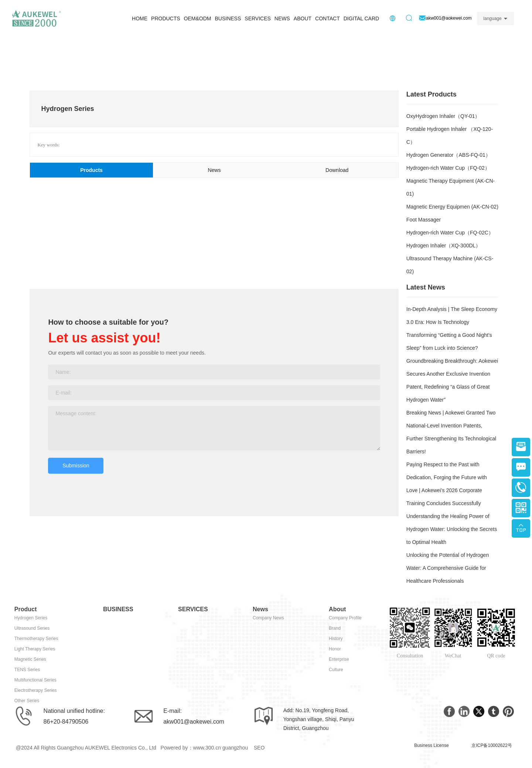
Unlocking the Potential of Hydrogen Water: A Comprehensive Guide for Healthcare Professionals (448, 568)
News (260, 609)
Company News (268, 618)
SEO (259, 748)
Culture (336, 670)
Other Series (27, 701)
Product (25, 609)
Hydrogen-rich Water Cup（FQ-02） (448, 168)
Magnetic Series (30, 659)
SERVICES (193, 609)
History (336, 639)
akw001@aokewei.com (194, 722)
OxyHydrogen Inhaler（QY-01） (443, 116)
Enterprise (339, 659)
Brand (335, 628)
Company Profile (345, 618)
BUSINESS (118, 609)
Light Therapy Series (35, 649)
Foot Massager (424, 220)
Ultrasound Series (32, 628)
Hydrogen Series (31, 618)
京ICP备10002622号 (492, 745)
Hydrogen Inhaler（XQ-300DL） (444, 246)
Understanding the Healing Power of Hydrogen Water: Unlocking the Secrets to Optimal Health (452, 529)
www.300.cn (207, 748)
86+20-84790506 (66, 722)
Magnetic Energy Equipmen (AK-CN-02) (452, 207)
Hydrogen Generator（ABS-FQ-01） (449, 155)
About (337, 609)
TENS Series (27, 670)
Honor (335, 649)
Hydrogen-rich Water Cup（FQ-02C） (450, 233)
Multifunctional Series (35, 680)
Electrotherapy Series (36, 690)
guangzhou (235, 748)
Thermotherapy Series (36, 639)
